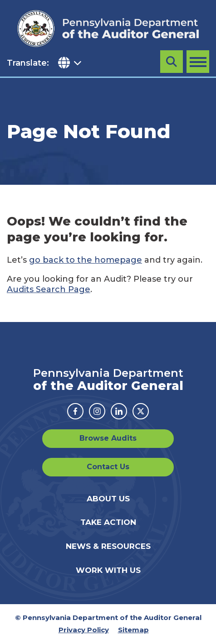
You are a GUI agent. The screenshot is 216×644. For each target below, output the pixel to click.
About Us (108, 499)
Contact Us (108, 467)
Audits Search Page (49, 289)
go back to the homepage (86, 260)
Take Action (108, 522)
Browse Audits (108, 438)
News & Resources (108, 546)
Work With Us (108, 570)
